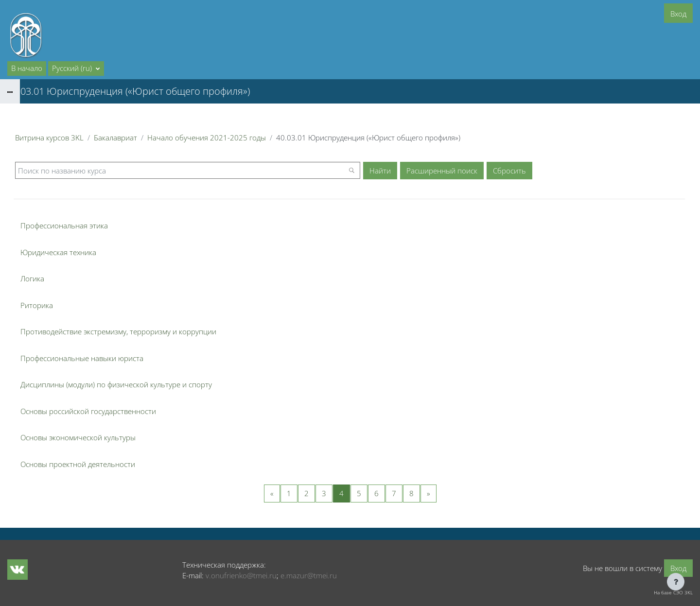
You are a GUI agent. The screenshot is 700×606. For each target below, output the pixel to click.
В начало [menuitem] (27, 68)
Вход (678, 14)
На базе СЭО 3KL (673, 592)
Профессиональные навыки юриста (82, 358)
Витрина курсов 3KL (49, 138)
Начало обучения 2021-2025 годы (207, 138)
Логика (32, 278)
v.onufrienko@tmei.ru (241, 575)
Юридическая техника (58, 252)
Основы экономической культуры (78, 437)
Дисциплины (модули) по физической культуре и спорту (116, 384)
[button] (76, 69)
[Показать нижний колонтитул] (676, 582)
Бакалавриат (115, 138)
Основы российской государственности (88, 411)
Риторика (37, 305)
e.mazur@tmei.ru (309, 575)
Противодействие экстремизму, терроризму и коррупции (118, 331)
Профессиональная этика (64, 225)
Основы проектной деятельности (78, 464)
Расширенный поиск (442, 171)
